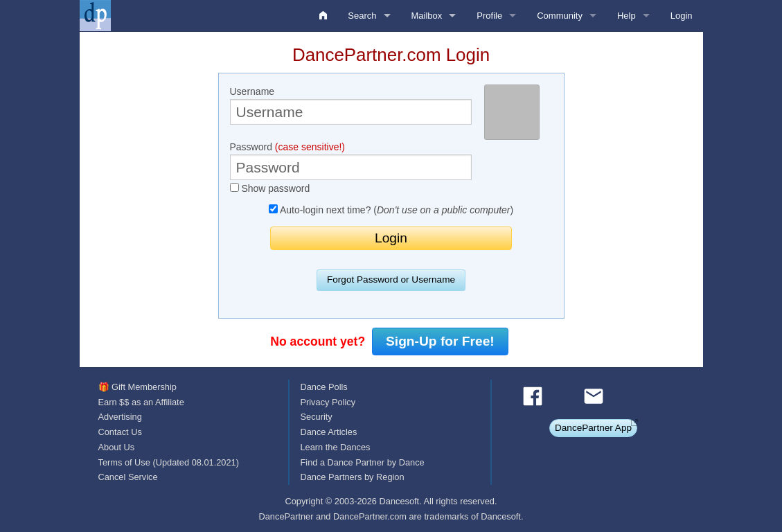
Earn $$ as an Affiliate (141, 402)
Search (362, 16)
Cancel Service (128, 477)
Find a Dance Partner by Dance (362, 462)
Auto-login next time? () (391, 210)
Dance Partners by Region (352, 477)
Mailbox (427, 16)
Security (316, 417)
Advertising (120, 417)
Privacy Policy (328, 402)
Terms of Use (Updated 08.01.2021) (169, 462)
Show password (270, 188)
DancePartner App (593, 428)
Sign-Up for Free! (440, 341)
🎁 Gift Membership (137, 387)
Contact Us (120, 432)
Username (351, 105)
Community (560, 16)
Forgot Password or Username (391, 280)
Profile (489, 16)
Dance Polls (323, 387)
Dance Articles (328, 432)
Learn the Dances (335, 447)
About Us (117, 447)
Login (682, 16)
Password (351, 161)
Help (627, 16)
